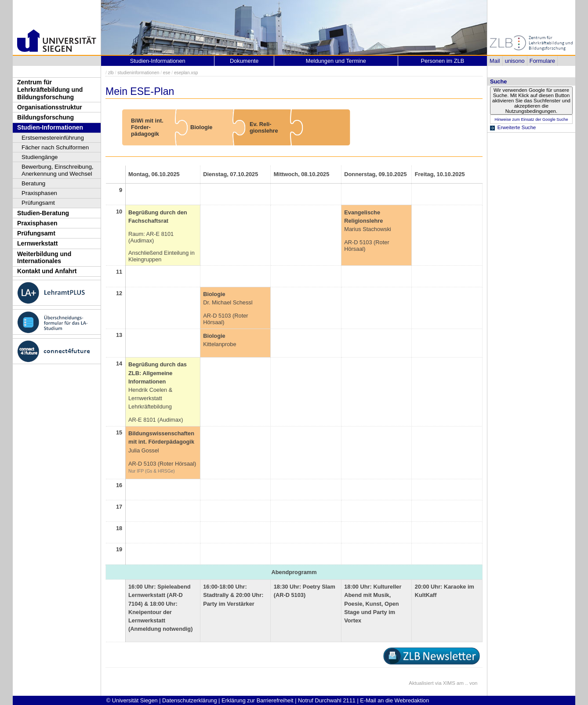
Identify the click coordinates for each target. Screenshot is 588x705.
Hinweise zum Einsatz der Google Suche (531, 119)
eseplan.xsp (186, 73)
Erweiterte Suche (517, 127)
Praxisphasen (39, 193)
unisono (515, 61)
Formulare (542, 61)
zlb (111, 73)
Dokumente (244, 61)
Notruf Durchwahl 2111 (327, 700)
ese (167, 73)
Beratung (33, 183)
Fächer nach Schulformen (55, 147)
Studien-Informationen (50, 127)
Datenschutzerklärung (189, 700)
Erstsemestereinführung (53, 138)
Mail (495, 61)
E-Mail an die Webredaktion (394, 700)
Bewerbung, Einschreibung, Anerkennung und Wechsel (58, 170)
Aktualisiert (421, 683)
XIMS (449, 683)
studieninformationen (138, 73)
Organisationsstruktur (50, 107)
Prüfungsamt (38, 203)
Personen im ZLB (442, 61)
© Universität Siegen (132, 700)
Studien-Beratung (43, 213)
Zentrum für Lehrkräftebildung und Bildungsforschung (50, 89)
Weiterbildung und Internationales (44, 258)
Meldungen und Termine (336, 61)
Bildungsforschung (45, 117)
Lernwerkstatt (37, 243)
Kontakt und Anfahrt (47, 271)
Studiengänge (40, 157)
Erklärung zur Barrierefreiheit (258, 700)
